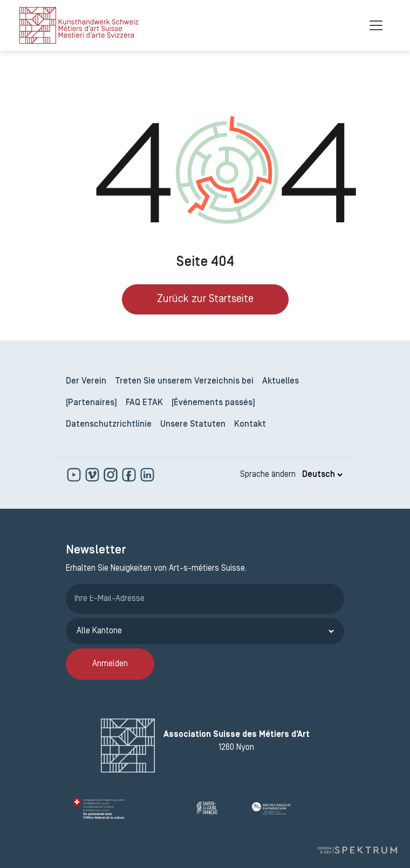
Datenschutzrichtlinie (109, 425)
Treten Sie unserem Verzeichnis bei (184, 381)
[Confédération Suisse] (131, 809)
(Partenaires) (91, 403)
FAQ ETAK (144, 403)
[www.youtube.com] (75, 475)
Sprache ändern (268, 475)
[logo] (79, 25)
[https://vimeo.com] (93, 475)
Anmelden (110, 664)
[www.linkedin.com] (147, 475)
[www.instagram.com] (112, 475)
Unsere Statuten (193, 425)
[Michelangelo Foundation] (295, 809)
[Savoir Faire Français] (220, 809)
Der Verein (86, 381)
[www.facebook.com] (130, 475)
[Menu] (376, 25)
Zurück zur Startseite (205, 299)
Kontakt (250, 425)
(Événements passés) (213, 403)
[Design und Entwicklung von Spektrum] (357, 850)
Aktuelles (281, 381)
